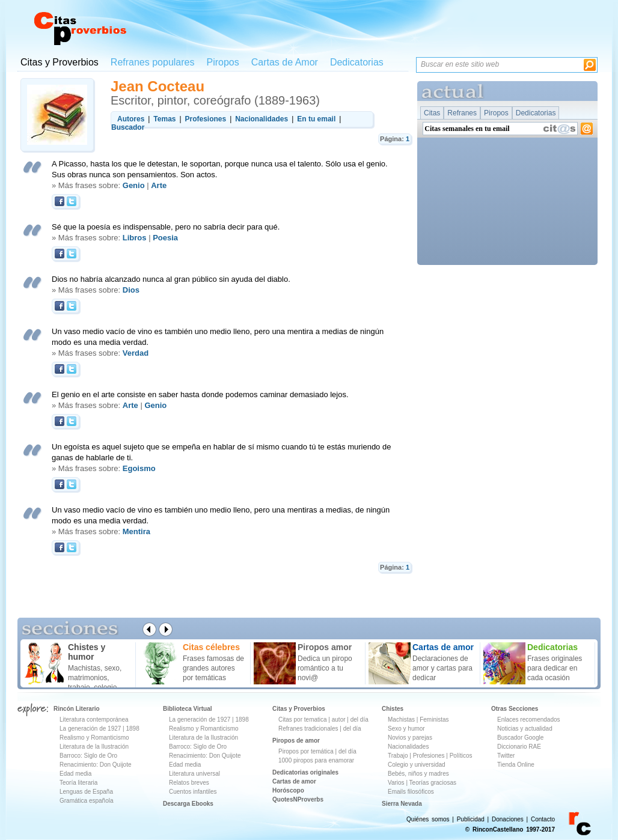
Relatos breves (189, 783)
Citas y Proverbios (60, 62)
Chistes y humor (87, 652)
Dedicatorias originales (305, 772)
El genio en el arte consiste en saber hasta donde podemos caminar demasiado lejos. (200, 394)
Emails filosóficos (411, 792)
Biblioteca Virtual (188, 709)
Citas (432, 113)
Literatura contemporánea (94, 720)
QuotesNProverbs (298, 799)
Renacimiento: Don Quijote (96, 765)
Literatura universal (194, 774)
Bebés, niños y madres (418, 774)
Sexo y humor (406, 729)
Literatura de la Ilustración (94, 747)
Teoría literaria (78, 783)
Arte (159, 185)
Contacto (543, 819)
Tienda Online (516, 765)
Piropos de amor (296, 741)
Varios (396, 783)
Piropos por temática (306, 751)
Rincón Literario (77, 709)
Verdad (136, 353)
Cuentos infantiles (193, 792)
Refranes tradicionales (308, 729)
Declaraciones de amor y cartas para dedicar (442, 668)
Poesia (165, 238)
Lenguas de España (86, 792)
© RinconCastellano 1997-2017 (510, 829)
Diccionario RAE (519, 747)
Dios (131, 290)
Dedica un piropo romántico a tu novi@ (325, 668)
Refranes (462, 113)
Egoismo (139, 468)
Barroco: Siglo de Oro (88, 756)
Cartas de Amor (285, 62)
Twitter (506, 756)
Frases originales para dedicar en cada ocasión (555, 668)
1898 (132, 729)
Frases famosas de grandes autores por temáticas (213, 668)
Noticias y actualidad (525, 729)
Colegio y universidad (417, 765)
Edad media (75, 774)
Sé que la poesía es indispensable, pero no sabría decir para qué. (166, 227)
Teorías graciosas (433, 783)
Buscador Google (520, 738)
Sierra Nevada (402, 804)
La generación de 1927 (90, 729)
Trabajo (398, 756)
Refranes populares (153, 62)
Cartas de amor (294, 781)
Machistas (401, 720)
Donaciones (508, 819)
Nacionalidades (408, 747)
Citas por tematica (303, 720)
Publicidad (471, 819)
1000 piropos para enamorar (316, 760)
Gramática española (87, 801)
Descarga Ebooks (188, 804)
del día (359, 720)
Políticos (460, 756)
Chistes (393, 709)
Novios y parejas (410, 738)
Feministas (434, 720)
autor (339, 720)
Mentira (136, 531)
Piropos (222, 62)
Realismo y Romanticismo (94, 738)
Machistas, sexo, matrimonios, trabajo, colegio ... (96, 678)
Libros (135, 238)
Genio (134, 185)
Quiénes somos (428, 819)
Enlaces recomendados (529, 720)
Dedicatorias (357, 62)
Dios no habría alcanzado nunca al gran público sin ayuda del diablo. (171, 279)
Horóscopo (288, 790)
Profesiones (430, 756)
